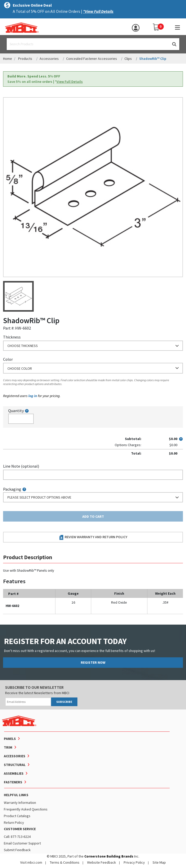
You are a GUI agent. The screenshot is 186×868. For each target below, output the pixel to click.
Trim (8, 747)
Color (8, 359)
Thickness (12, 337)
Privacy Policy (134, 862)
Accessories (49, 59)
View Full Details (70, 82)
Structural (15, 765)
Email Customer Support (22, 843)
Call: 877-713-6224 (17, 837)
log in (33, 396)
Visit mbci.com (31, 862)
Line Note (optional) (21, 466)
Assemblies (14, 773)
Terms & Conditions (65, 862)
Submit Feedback (17, 850)
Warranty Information (20, 803)
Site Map (159, 862)
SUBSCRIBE (64, 702)
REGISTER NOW (93, 662)
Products (25, 59)
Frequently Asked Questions (26, 809)
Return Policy (14, 822)
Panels (10, 739)
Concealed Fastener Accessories (92, 59)
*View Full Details (98, 11)
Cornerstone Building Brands (109, 856)
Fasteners (13, 782)
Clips (128, 59)
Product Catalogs (17, 816)
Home (8, 59)
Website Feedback (102, 862)
